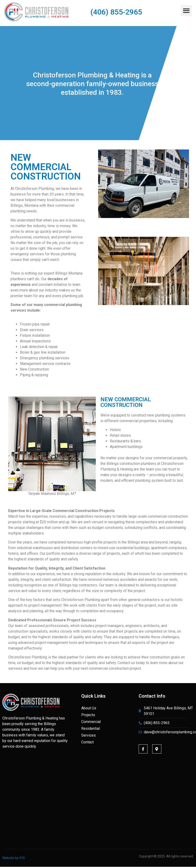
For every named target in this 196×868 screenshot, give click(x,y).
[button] (186, 11)
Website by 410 (14, 858)
